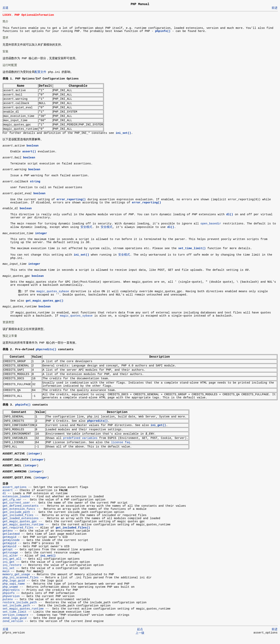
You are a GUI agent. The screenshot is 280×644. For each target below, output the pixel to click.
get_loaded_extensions (21, 525)
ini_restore (12, 572)
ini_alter (10, 562)
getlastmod (11, 541)
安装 (5, 52)
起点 (140, 636)
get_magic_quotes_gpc (20, 528)
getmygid (9, 544)
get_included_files (18, 522)
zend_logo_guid (14, 625)
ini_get (9, 569)
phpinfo (9, 600)
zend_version (13, 628)
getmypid (9, 550)
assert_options (14, 493)
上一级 (140, 640)
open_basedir (211, 224)
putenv (8, 606)
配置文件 (40, 72)
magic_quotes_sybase (53, 293)
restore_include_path (20, 609)
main (6, 578)
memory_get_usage (16, 581)
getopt (8, 556)
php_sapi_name (14, 590)
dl (4, 500)
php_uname (10, 594)
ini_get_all (12, 565)
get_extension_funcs (19, 516)
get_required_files (18, 534)
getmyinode (11, 547)
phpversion (11, 603)
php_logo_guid (14, 587)
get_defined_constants (21, 513)
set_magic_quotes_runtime (23, 615)
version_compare (15, 622)
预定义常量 (10, 337)
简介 (5, 22)
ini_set (9, 575)
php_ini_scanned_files (21, 584)
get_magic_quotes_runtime (23, 531)
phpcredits (11, 597)
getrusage (10, 559)
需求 (5, 38)
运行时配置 (10, 65)
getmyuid (9, 553)
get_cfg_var (12, 506)
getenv (8, 537)
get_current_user (16, 509)
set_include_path (16, 612)
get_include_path (16, 519)
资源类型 (8, 324)
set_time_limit (14, 618)
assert (8, 497)
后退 (5, 8)
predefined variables (80, 440)
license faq (121, 444)
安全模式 (86, 228)
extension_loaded (16, 503)
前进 (275, 8)
